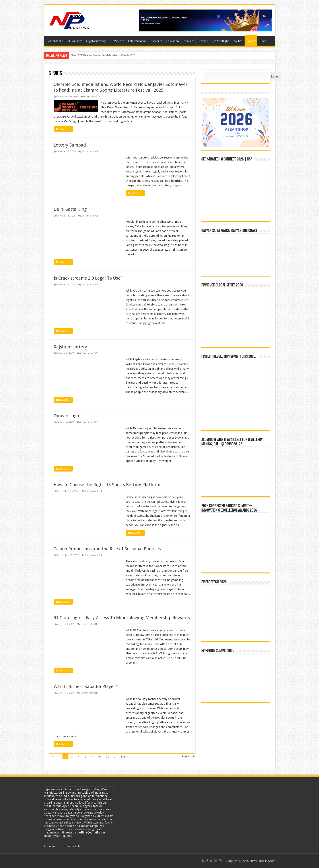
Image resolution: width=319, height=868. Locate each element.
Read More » (63, 129)
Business (74, 41)
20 (107, 757)
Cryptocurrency (96, 41)
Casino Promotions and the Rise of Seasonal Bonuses (107, 549)
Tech (263, 41)
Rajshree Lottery (70, 347)
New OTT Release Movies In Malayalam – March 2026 (103, 55)
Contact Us (73, 846)
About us (50, 846)
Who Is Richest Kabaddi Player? (85, 686)
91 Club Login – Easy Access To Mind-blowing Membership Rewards (122, 618)
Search (276, 76)
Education (173, 41)
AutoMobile (56, 41)
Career (155, 41)
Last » (125, 757)
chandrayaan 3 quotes (58, 836)
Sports (251, 41)
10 (99, 757)
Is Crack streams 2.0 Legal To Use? (88, 278)
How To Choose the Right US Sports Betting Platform (107, 485)
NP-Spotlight (221, 41)
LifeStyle (116, 41)
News (187, 41)
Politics (238, 41)
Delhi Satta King (70, 209)
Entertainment (137, 41)
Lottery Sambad (70, 145)
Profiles (203, 41)
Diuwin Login (67, 416)
